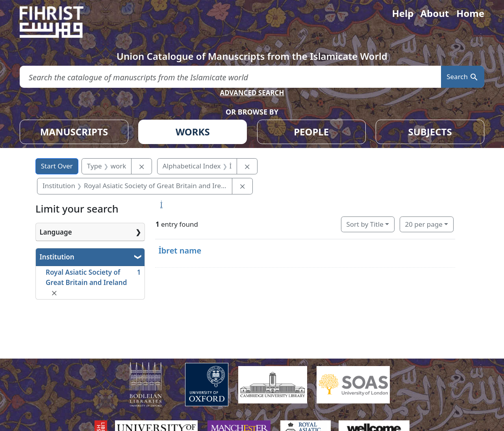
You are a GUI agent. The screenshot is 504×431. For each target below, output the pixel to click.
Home (470, 13)
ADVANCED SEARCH (252, 93)
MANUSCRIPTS (74, 132)
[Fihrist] (59, 22)
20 (423, 224)
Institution (57, 257)
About (435, 13)
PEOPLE (311, 132)
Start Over (57, 166)
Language (56, 232)
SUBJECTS (430, 132)
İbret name (180, 251)
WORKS (193, 132)
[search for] (230, 77)
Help (403, 13)
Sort (365, 224)
